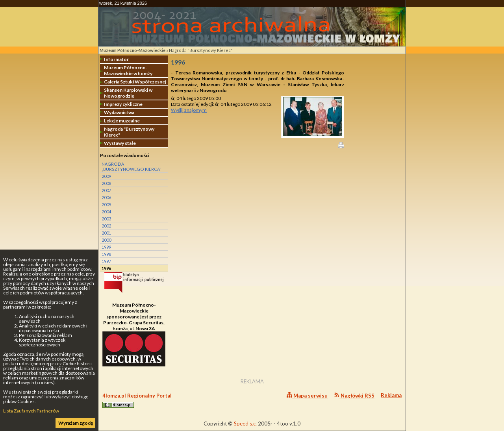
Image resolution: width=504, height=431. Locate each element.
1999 (106, 247)
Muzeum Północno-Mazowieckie (132, 50)
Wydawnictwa (119, 112)
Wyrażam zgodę (76, 423)
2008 (106, 183)
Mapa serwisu (307, 395)
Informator (116, 59)
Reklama (391, 395)
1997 (106, 261)
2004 (106, 212)
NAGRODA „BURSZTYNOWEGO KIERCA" (132, 166)
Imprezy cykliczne (123, 104)
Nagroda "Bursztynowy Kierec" (201, 50)
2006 (106, 197)
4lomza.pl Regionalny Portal (137, 400)
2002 (106, 226)
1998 (106, 254)
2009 (106, 176)
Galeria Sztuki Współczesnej (135, 82)
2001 (106, 233)
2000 (106, 240)
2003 (106, 219)
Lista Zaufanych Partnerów (31, 411)
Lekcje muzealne (122, 121)
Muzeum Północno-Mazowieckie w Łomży (128, 70)
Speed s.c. (245, 424)
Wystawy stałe (120, 143)
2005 (106, 204)
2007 (106, 190)
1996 (106, 268)
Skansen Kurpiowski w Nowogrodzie (128, 93)
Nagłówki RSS (354, 395)
